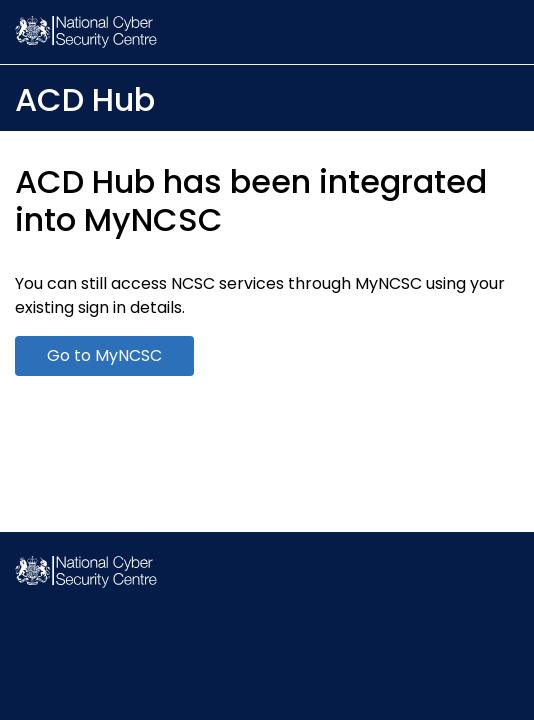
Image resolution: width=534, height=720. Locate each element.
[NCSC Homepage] (86, 582)
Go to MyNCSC (104, 355)
